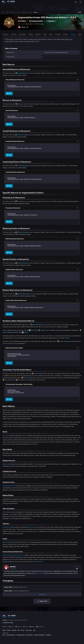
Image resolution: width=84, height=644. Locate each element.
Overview (6, 34)
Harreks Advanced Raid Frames (12, 555)
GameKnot (49, 635)
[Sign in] (76, 2)
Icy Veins (5, 620)
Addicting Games (21, 635)
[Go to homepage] (9, 2)
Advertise (14, 630)
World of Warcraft (11, 12)
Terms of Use (29, 630)
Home (3, 12)
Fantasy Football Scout (39, 635)
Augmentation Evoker (27, 12)
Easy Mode (22, 34)
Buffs (80, 34)
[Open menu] (81, 2)
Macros (73, 34)
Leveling (14, 34)
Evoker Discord (39, 573)
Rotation (38, 34)
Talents (31, 34)
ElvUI (4, 436)
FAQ (19, 630)
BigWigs (5, 464)
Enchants (58, 34)
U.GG (4, 635)
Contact (9, 630)
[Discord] (27, 27)
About (4, 630)
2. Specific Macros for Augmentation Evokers (56, 52)
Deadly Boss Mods (8, 486)
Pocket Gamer (29, 635)
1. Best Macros (10, 52)
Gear (45, 34)
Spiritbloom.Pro (38, 562)
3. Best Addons (10, 57)
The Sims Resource (11, 635)
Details (5, 542)
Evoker (18, 12)
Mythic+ (66, 34)
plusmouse (32, 527)
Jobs (34, 630)
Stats (51, 34)
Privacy (22, 630)
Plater (4, 512)
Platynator (6, 527)
